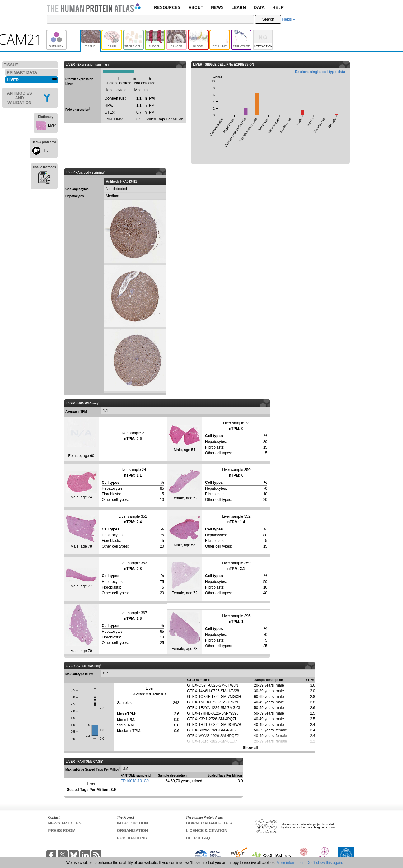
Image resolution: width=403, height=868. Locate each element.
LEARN (239, 7)
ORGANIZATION (132, 831)
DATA (259, 7)
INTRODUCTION (133, 823)
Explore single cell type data (320, 72)
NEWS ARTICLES (65, 823)
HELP (278, 7)
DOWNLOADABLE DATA (209, 823)
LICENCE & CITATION (206, 831)
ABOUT (196, 7)
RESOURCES (167, 7)
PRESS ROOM (62, 831)
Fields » (288, 19)
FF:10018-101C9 (135, 781)
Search (268, 19)
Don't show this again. (325, 863)
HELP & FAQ (198, 838)
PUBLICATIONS (132, 838)
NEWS (217, 7)
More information (291, 863)
